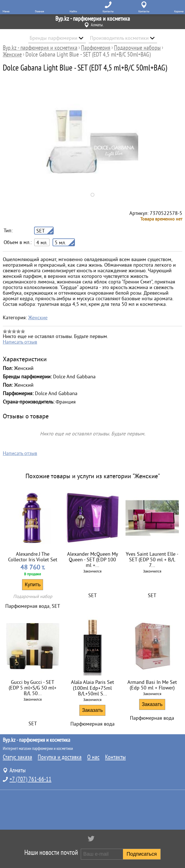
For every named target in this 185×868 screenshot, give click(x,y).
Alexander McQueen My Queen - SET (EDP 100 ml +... (92, 560)
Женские (38, 318)
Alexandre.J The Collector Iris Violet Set (33, 557)
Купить (33, 585)
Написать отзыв (20, 342)
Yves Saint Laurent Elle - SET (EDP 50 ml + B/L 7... (152, 560)
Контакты (115, 757)
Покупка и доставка (60, 757)
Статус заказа (17, 757)
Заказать (92, 710)
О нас (93, 757)
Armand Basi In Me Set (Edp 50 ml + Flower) (152, 685)
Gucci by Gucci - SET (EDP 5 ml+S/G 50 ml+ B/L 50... (33, 688)
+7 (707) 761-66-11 (30, 779)
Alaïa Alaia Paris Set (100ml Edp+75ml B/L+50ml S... (92, 688)
